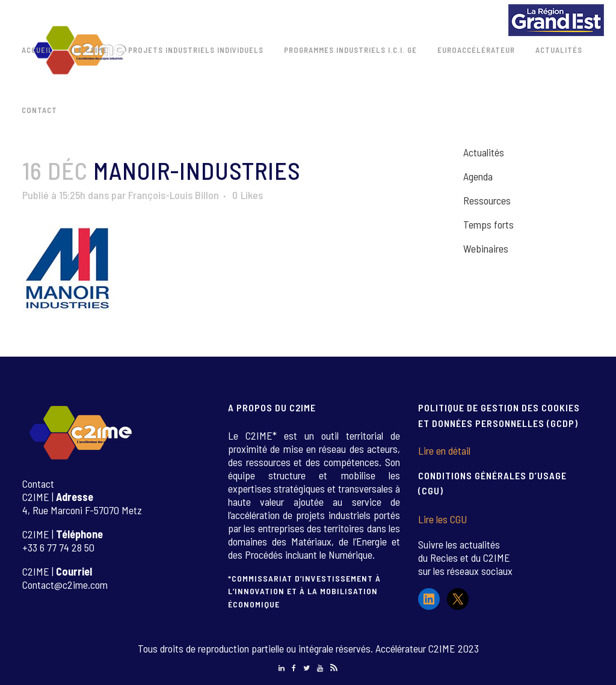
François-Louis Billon (174, 195)
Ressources (487, 200)
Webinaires (486, 248)
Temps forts (488, 224)
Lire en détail (444, 450)
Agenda (478, 176)
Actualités (484, 152)
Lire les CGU (442, 519)
